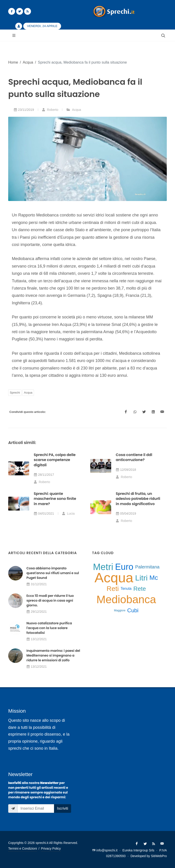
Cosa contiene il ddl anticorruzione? (134, 457)
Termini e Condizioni (23, 848)
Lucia (68, 513)
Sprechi (15, 393)
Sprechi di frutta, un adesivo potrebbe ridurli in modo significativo (138, 499)
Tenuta (126, 589)
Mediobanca (126, 600)
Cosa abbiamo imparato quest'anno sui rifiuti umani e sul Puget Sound (53, 573)
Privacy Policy (51, 848)
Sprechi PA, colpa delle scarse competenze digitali (55, 460)
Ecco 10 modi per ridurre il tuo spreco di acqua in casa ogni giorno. (50, 600)
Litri (141, 578)
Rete (140, 589)
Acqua (28, 62)
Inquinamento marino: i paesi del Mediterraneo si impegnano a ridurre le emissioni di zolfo (53, 655)
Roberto (50, 110)
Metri (103, 567)
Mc (154, 578)
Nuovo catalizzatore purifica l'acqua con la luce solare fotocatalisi (49, 628)
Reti (113, 589)
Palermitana (147, 567)
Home (13, 62)
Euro (124, 567)
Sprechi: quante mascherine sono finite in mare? (55, 499)
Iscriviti (63, 808)
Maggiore (120, 610)
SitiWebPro (159, 856)
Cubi (133, 610)
